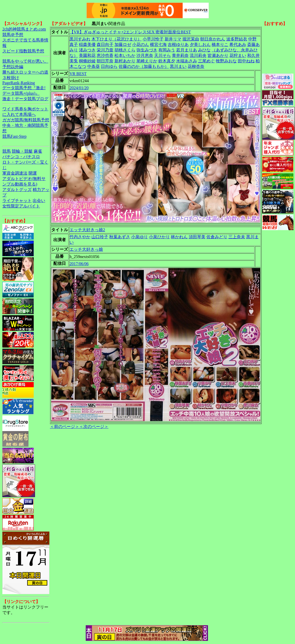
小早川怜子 (153, 39)
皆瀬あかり (218, 55)
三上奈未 (237, 237)
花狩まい (238, 55)
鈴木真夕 (167, 61)
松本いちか (125, 55)
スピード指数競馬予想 (23, 51)
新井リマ (173, 39)
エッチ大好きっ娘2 (87, 230)
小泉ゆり (140, 237)
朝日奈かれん (213, 39)
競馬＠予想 (13, 35)
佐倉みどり (217, 237)
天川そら (163, 55)
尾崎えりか (147, 61)
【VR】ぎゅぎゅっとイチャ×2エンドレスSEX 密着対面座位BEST (130, 32)
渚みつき (87, 50)
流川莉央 (198, 55)
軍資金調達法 (15, 173)
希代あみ (238, 44)
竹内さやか (80, 237)
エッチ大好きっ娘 (86, 249)
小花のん (141, 44)
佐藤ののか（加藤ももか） (144, 66)
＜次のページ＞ (94, 427)
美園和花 (87, 55)
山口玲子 (100, 237)
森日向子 (105, 44)
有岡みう (167, 50)
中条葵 (94, 66)
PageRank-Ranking (19, 83)
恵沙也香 (105, 55)
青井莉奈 (180, 55)
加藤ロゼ (123, 44)
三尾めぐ (206, 61)
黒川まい (178, 66)
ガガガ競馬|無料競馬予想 (26, 120)
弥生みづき (147, 50)
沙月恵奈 (145, 55)
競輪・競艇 (22, 151)
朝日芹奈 (105, 61)
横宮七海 (158, 44)
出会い (39, 201)
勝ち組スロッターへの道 (25, 72)
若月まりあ (187, 50)
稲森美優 (87, 44)
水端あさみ (187, 61)
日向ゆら (109, 66)
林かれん (179, 237)
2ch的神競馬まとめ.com (24, 29)
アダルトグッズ (17, 190)
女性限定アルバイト (21, 206)
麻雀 (38, 151)
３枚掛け (11, 78)
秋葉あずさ (120, 237)
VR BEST (78, 74)
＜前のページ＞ (65, 427)
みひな (204, 50)
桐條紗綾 (87, 61)
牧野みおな (226, 61)
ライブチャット (17, 201)
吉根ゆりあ (178, 44)
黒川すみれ (80, 39)
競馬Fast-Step (14, 136)
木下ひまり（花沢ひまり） (117, 39)
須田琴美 (197, 237)
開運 (33, 173)
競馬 (7, 151)
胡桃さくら (125, 50)
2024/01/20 (79, 88)
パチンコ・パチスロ (21, 157)
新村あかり (125, 61)
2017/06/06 (79, 264)
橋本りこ (220, 44)
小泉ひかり (159, 237)
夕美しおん (200, 44)
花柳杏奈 (196, 66)
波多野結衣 (237, 39)
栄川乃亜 (105, 50)
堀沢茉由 (191, 39)
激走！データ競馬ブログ (25, 99)
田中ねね (246, 61)
